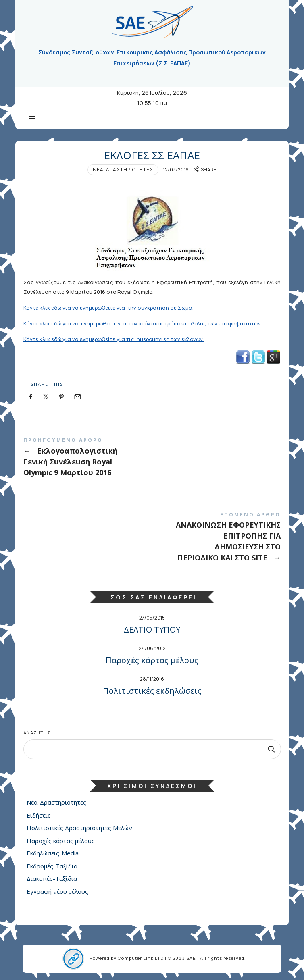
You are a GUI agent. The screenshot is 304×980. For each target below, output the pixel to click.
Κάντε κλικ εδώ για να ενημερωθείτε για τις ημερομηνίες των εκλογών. (114, 339)
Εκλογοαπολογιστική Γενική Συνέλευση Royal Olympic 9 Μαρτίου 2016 (152, 459)
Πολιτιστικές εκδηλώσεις (152, 691)
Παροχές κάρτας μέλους (152, 660)
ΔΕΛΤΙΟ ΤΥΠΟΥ (152, 629)
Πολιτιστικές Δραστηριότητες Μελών (79, 828)
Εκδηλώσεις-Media (53, 853)
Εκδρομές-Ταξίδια (52, 866)
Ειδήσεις (39, 815)
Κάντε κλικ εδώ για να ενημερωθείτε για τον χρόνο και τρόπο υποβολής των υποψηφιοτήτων (142, 323)
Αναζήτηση (39, 733)
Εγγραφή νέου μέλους (57, 891)
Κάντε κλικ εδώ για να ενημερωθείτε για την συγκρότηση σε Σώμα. (108, 308)
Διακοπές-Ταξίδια (52, 878)
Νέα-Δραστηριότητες (123, 170)
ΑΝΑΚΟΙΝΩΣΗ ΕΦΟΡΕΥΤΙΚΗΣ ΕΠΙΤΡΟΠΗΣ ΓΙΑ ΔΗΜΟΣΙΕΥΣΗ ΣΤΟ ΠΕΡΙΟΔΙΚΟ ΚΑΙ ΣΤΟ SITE (152, 539)
